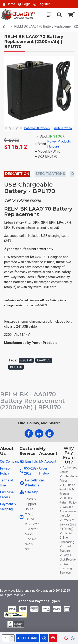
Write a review (63, 128)
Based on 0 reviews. (37, 128)
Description (17, 174)
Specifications (50, 174)
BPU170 (16, 367)
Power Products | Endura (59, 144)
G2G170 (26, 360)
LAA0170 (44, 360)
